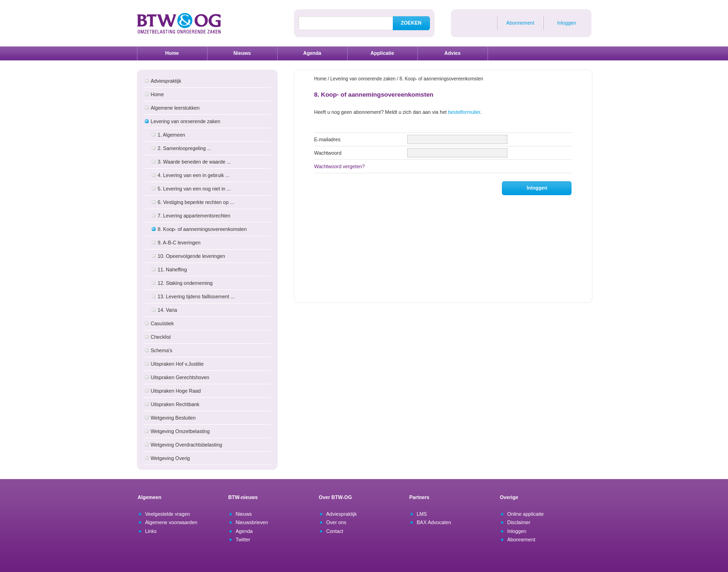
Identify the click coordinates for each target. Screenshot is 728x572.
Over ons (336, 522)
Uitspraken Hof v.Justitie (177, 364)
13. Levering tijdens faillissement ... (196, 296)
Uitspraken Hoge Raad (176, 391)
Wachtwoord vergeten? (340, 166)
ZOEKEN (411, 23)
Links (151, 531)
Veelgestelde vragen (168, 514)
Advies (452, 53)
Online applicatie (526, 514)
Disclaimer (519, 522)
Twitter (243, 539)
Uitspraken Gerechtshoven (180, 377)
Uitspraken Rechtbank (175, 404)
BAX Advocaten (434, 522)
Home (172, 53)
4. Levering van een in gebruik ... (194, 175)
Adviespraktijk (166, 81)
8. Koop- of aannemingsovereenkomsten (202, 229)
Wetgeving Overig (171, 458)
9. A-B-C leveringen (179, 243)
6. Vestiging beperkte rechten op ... (196, 202)
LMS (422, 514)
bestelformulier (464, 112)
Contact (335, 531)
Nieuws (242, 53)
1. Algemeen (172, 135)
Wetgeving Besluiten (173, 418)
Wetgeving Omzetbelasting (180, 431)
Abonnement (520, 23)
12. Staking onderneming (185, 283)
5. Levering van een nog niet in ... (195, 189)
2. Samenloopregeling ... (185, 148)
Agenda (312, 53)
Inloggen (567, 23)
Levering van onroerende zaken (186, 121)
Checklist (161, 337)
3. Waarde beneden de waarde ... (195, 162)
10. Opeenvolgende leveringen (192, 256)
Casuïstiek (162, 323)
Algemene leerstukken (175, 108)
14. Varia (168, 310)
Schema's (162, 350)
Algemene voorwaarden (172, 522)
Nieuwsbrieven (252, 522)
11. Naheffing (172, 270)
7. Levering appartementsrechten (194, 216)
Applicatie (382, 53)
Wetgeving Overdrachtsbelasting (187, 445)
